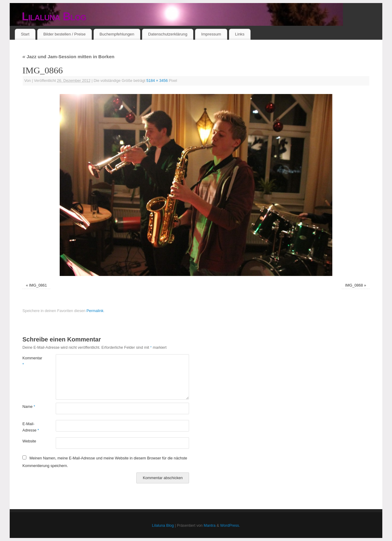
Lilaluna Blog (54, 17)
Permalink (95, 311)
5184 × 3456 (157, 81)
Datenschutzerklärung (168, 34)
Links (240, 34)
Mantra (209, 526)
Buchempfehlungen (117, 34)
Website (29, 441)
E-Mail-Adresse (31, 427)
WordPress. (230, 526)
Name (29, 407)
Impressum (211, 34)
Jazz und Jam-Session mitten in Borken (68, 57)
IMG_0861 (38, 285)
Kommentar (31, 361)
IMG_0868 (354, 285)
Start (25, 34)
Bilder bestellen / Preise (65, 34)
